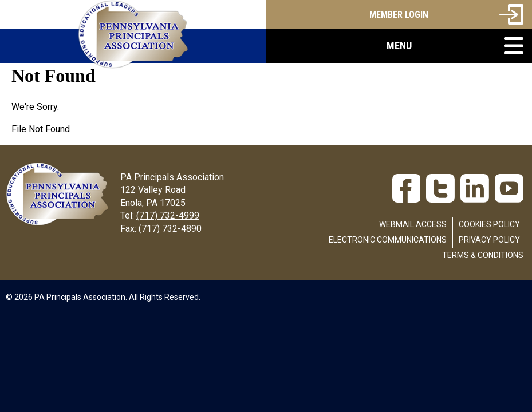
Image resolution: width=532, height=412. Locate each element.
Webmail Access (413, 224)
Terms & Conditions (483, 255)
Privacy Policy (489, 240)
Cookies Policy (489, 224)
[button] (399, 46)
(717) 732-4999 (168, 215)
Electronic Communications (388, 240)
